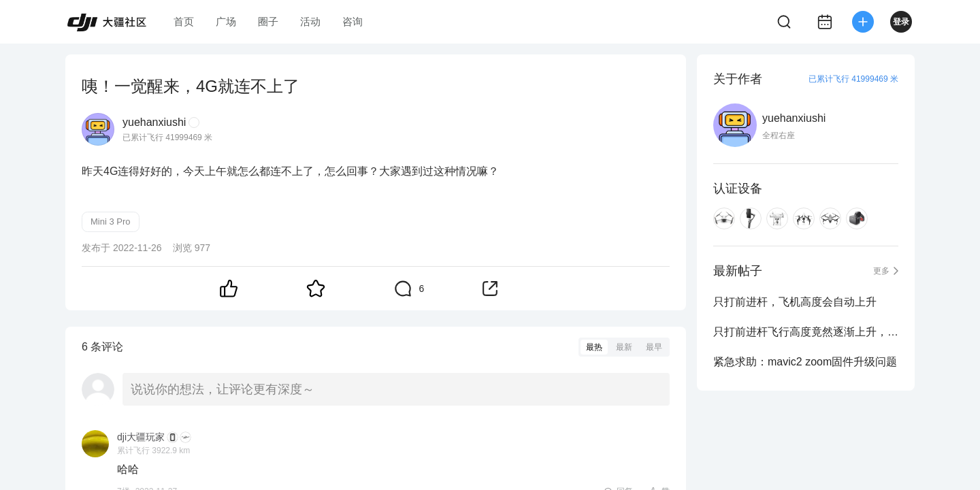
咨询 (353, 21)
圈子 (268, 21)
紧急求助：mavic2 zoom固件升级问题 (805, 362)
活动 (310, 21)
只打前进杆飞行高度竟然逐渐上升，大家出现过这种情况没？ (806, 332)
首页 (184, 21)
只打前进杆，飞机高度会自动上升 (795, 302)
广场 (226, 21)
